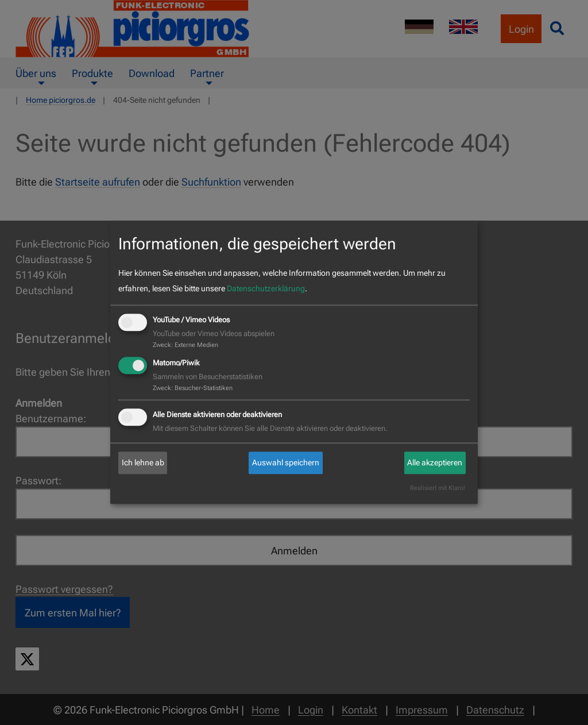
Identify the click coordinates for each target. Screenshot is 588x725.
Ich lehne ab (143, 462)
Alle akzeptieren (435, 462)
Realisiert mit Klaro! (438, 489)
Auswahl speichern (286, 462)
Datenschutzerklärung (266, 288)
